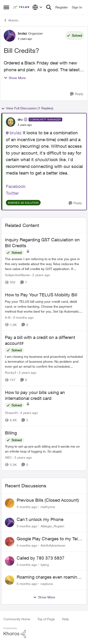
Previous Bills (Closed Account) (48, 500)
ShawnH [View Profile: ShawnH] (11, 413)
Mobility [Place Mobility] (11, 20)
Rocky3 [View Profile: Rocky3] (11, 372)
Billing (11, 433)
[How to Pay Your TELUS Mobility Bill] (44, 306)
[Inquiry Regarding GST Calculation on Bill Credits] (44, 264)
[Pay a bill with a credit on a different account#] (44, 361)
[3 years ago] (22, 457)
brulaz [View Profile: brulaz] (22, 33)
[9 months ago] (23, 317)
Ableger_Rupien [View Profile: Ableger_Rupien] (52, 526)
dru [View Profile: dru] (20, 119)
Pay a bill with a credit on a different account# (40, 340)
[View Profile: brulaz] (10, 36)
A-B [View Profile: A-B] (8, 317)
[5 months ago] (27, 507)
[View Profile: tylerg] (10, 561)
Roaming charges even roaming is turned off (48, 577)
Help (65, 619)
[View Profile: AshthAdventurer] (10, 542)
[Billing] (44, 449)
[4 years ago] (28, 413)
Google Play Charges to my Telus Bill (50, 539)
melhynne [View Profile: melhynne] (48, 507)
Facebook (16, 186)
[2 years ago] (40, 275)
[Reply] (77, 94)
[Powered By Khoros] (44, 633)
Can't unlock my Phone (40, 519)
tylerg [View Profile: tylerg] (45, 564)
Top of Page (46, 619)
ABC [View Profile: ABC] (8, 457)
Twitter (12, 193)
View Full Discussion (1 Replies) (27, 108)
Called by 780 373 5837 (41, 558)
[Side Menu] (6, 7)
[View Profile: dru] (11, 122)
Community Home (17, 619)
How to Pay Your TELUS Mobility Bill (41, 295)
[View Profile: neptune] (10, 580)
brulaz (16, 133)
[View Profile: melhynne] (10, 503)
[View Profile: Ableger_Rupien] (10, 522)
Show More (15, 78)
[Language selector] (37, 7)
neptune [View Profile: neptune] (47, 584)
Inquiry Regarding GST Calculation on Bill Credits (42, 243)
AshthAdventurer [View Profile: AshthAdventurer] (53, 545)
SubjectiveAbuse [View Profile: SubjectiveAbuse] (17, 275)
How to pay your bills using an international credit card (35, 395)
